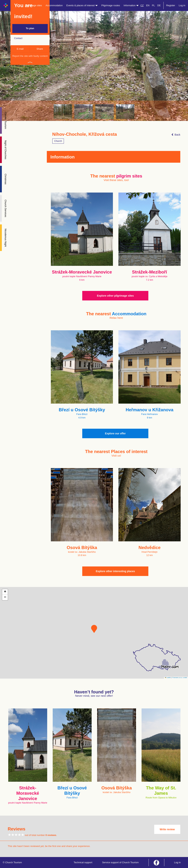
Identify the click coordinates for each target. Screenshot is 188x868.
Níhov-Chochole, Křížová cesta (85, 134)
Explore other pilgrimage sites (115, 296)
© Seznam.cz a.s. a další (179, 678)
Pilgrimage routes (111, 5)
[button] (94, 629)
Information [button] (131, 5)
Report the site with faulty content (30, 56)
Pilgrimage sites (34, 5)
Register (171, 5)
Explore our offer (115, 433)
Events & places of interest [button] (82, 5)
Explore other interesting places (115, 571)
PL (153, 5)
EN (148, 5)
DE (159, 5)
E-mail (20, 49)
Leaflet (168, 678)
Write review (167, 829)
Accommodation (54, 5)
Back (176, 135)
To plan (30, 28)
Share (40, 49)
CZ (142, 5)
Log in (182, 5)
